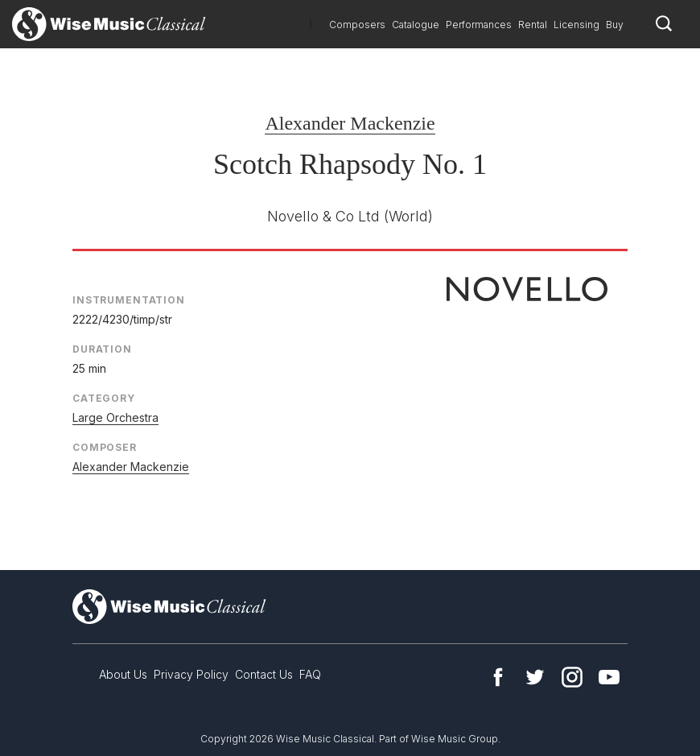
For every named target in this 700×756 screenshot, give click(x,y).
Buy (615, 25)
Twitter (535, 677)
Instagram (572, 677)
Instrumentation (129, 300)
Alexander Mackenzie (350, 123)
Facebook (498, 677)
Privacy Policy (191, 674)
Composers (357, 25)
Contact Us (264, 674)
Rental (533, 25)
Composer (105, 447)
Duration (102, 349)
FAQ (310, 674)
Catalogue (416, 25)
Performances (479, 25)
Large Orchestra (115, 417)
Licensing (576, 25)
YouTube (609, 677)
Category (104, 398)
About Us (123, 674)
